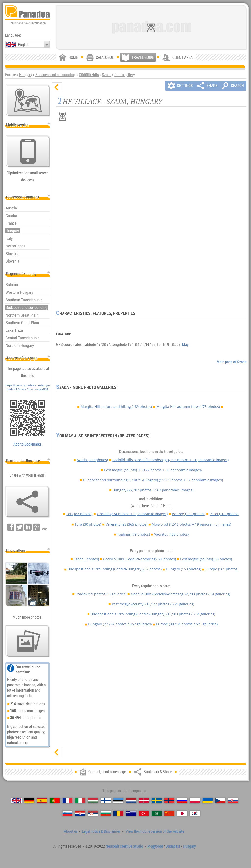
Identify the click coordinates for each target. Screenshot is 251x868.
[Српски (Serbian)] (93, 813)
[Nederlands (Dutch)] (131, 801)
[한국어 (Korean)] (195, 813)
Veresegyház (126, 524)
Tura (88, 524)
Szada (107, 75)
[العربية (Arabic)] (157, 813)
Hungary (26, 75)
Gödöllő (132, 514)
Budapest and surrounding (56, 75)
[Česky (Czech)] (220, 801)
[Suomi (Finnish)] (106, 801)
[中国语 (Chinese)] (169, 813)
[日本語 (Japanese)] (182, 813)
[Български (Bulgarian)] (106, 813)
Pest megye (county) (153, 470)
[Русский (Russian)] (182, 801)
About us (71, 831)
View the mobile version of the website (155, 831)
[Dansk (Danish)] (144, 801)
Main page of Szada (232, 362)
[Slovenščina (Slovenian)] (67, 813)
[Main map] (28, 100)
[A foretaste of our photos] (27, 641)
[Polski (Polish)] (195, 801)
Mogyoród (191, 524)
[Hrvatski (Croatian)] (80, 813)
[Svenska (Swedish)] (157, 801)
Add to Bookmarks (27, 444)
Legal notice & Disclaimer (101, 831)
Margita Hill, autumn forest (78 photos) (188, 407)
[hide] (57, 87)
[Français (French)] (67, 801)
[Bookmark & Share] (27, 502)
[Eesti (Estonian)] (118, 801)
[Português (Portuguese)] (55, 801)
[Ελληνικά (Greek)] (131, 813)
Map (185, 344)
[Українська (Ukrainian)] (208, 801)
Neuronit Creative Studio (124, 846)
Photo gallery (125, 75)
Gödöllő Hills (89, 75)
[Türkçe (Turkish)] (144, 813)
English (24, 45)
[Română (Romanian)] (118, 813)
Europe (222, 569)
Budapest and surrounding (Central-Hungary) (153, 480)
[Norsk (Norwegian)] (169, 801)
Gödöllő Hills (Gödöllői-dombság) (170, 460)
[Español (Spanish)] (42, 801)
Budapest (173, 846)
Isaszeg (189, 514)
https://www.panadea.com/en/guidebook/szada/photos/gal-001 (28, 387)
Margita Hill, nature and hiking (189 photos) (116, 407)
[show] (57, 752)
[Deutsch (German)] (29, 801)
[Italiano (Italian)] (80, 801)
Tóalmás (133, 534)
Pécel (224, 514)
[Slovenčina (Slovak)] (233, 801)
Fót (79, 514)
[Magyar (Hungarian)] (93, 801)
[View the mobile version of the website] (28, 151)
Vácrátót (171, 534)
